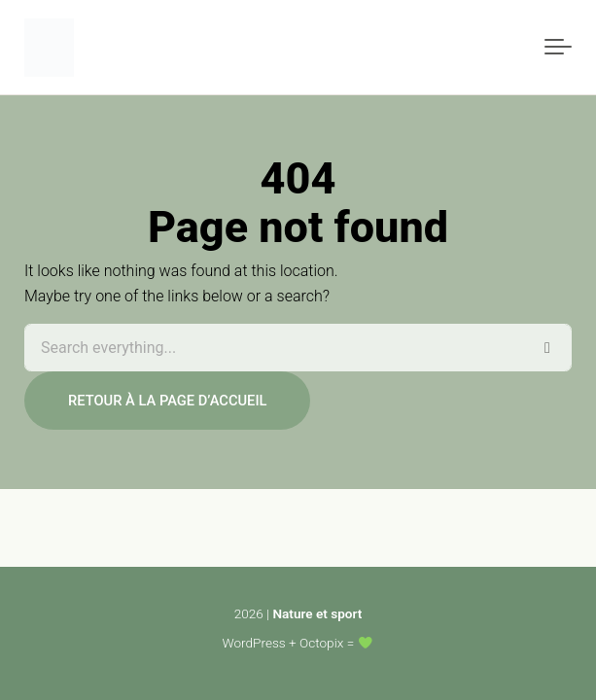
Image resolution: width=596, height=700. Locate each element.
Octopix (321, 643)
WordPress (254, 643)
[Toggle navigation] (558, 48)
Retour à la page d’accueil (167, 401)
